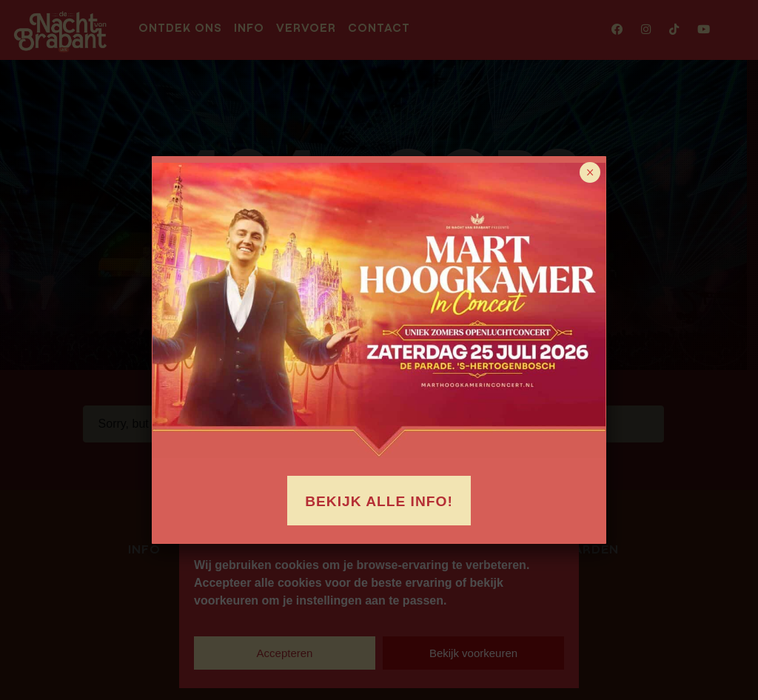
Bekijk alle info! (379, 501)
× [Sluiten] (590, 172)
